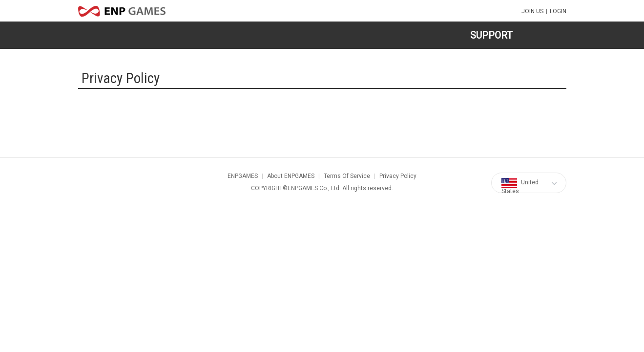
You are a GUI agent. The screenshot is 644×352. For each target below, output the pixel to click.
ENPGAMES (243, 176)
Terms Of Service (347, 176)
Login (558, 11)
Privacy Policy (398, 176)
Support (491, 35)
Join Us (532, 11)
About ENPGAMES (291, 176)
